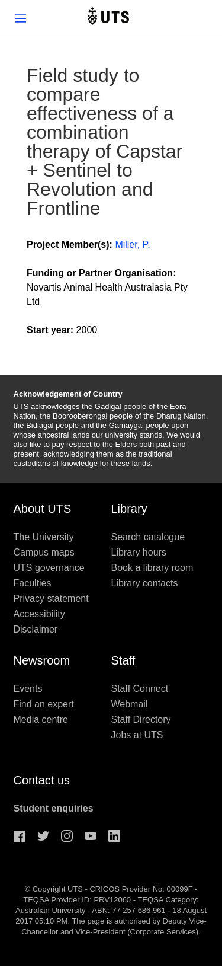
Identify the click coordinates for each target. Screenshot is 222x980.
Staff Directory (141, 719)
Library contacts (145, 583)
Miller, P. (132, 245)
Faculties (33, 583)
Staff (123, 660)
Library (129, 509)
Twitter (43, 836)
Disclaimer (36, 629)
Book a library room (152, 568)
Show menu (21, 18)
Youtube (91, 836)
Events (28, 689)
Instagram (67, 836)
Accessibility (39, 614)
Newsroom (42, 660)
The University (44, 537)
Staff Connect (140, 689)
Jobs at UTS (137, 735)
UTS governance (49, 568)
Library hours (139, 552)
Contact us (42, 780)
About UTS (43, 509)
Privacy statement (51, 598)
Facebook (20, 836)
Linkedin (114, 836)
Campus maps (44, 552)
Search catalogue (148, 537)
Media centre (41, 719)
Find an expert (44, 704)
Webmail (130, 704)
